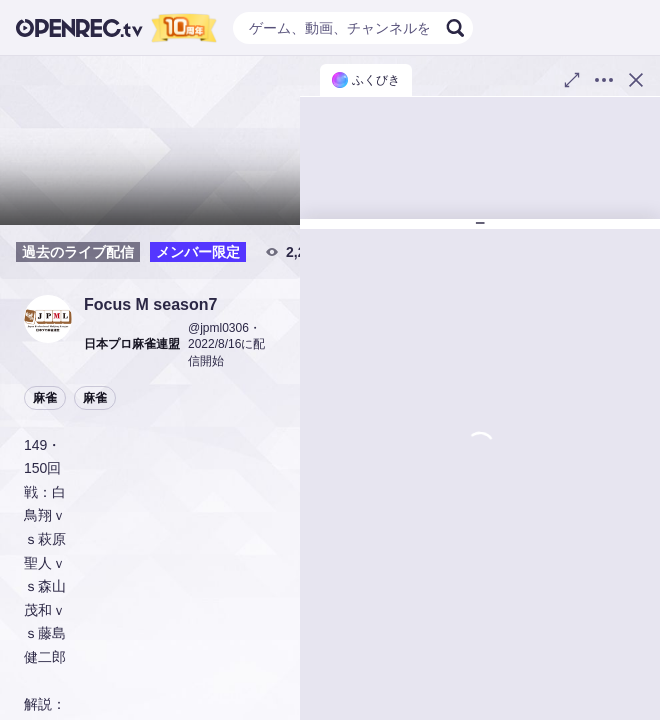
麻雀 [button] (45, 398)
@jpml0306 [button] (218, 328)
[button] (48, 319)
